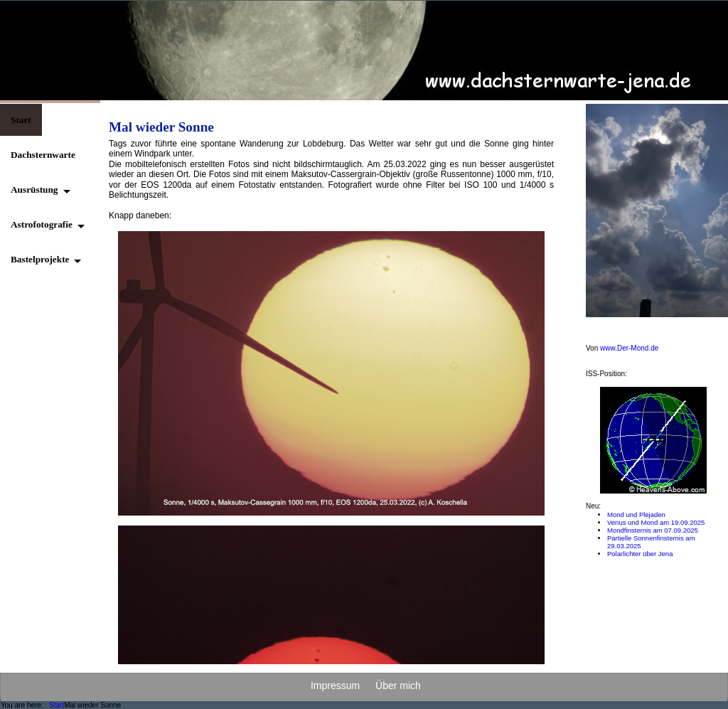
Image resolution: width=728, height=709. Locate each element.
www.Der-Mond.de (629, 348)
